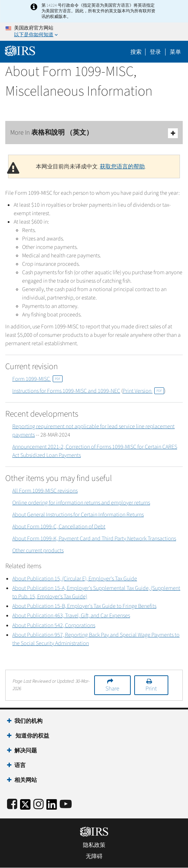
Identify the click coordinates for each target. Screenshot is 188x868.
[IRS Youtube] (66, 805)
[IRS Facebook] (12, 805)
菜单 (175, 52)
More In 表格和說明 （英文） (94, 133)
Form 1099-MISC (37, 379)
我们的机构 (28, 721)
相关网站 (26, 780)
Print (151, 689)
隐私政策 (94, 845)
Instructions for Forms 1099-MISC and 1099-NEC (66, 391)
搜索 (136, 52)
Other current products (38, 551)
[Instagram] (38, 805)
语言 (20, 765)
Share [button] (112, 689)
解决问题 (26, 751)
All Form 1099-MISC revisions (45, 491)
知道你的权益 (32, 736)
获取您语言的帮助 (122, 167)
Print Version (143, 391)
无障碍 (94, 856)
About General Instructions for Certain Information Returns (78, 515)
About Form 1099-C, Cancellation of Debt (59, 527)
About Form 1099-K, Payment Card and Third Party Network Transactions (94, 539)
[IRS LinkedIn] (52, 807)
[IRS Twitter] (25, 807)
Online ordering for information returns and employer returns (81, 503)
